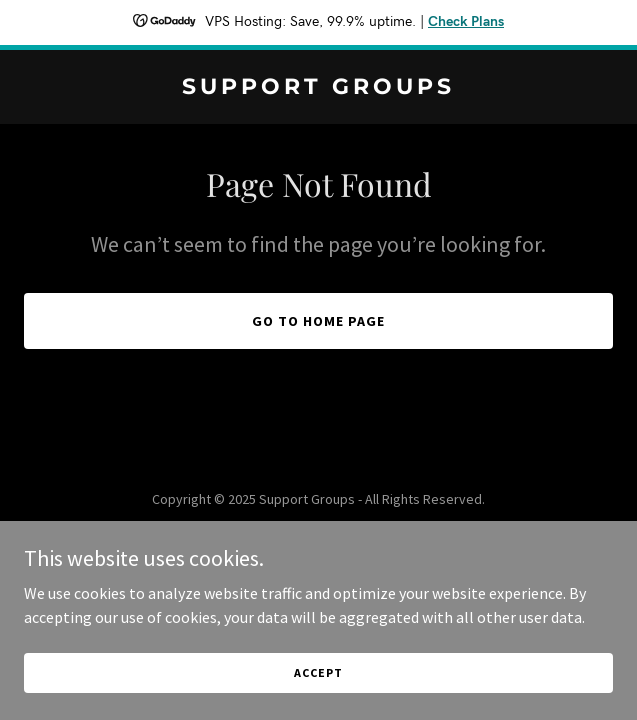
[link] (318, 88)
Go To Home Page (318, 321)
